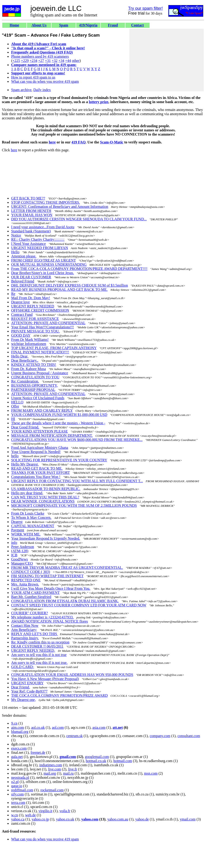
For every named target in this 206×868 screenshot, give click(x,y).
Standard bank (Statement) (31, 231)
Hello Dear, (20, 356)
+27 (41, 61)
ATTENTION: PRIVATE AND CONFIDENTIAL (48, 323)
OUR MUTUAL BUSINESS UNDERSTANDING (49, 265)
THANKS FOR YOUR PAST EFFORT (40, 473)
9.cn (14, 723)
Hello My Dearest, (25, 464)
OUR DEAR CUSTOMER (31, 277)
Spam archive (21, 90)
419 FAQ (79, 142)
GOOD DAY (21, 335)
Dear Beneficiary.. (25, 360)
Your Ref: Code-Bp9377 (29, 691)
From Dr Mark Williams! (30, 340)
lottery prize (99, 102)
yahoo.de (142, 819)
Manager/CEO (22, 563)
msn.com (151, 773)
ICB (14, 555)
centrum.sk (74, 736)
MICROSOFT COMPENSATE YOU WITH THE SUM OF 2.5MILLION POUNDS (74, 505)
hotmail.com (123, 761)
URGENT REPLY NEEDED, (33, 651)
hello (15, 456)
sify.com (18, 794)
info (14, 543)
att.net (118, 727)
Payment (18, 530)
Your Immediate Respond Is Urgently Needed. (46, 538)
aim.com (18, 727)
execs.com (19, 748)
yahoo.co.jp (40, 819)
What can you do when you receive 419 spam (45, 81)
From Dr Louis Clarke (28, 513)
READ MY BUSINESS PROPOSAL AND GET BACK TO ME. (59, 290)
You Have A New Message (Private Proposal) (45, 679)
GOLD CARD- (23, 667)
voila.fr (65, 811)
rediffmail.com (22, 790)
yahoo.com (90, 819)
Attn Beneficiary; (24, 630)
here (52, 142)
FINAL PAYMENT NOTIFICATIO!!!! (40, 352)
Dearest (17, 522)
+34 (61, 61)
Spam (64, 25)
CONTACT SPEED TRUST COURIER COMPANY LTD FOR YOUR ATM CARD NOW (79, 605)
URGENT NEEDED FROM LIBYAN (40, 248)
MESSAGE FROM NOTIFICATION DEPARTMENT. (52, 436)
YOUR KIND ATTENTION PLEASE (39, 431)
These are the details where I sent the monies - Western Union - (58, 423)
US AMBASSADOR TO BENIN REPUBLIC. (46, 489)
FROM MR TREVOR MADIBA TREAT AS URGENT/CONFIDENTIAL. (67, 568)
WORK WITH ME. (26, 534)
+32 (54, 61)
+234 (33, 61)
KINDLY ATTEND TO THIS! (34, 365)
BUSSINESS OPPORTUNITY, (34, 385)
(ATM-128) (20, 551)
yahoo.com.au (118, 819)
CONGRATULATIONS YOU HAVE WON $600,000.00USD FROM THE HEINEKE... (77, 440)
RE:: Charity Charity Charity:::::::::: (38, 239)
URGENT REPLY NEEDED (33, 306)
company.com (160, 736)
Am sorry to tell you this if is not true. (39, 663)
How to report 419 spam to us (33, 77)
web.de (30, 815)
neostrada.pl (20, 778)
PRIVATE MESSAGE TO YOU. (35, 331)
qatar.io (17, 786)
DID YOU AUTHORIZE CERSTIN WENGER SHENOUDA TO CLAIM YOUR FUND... (79, 219)
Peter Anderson (23, 547)
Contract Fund (22, 315)
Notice (16, 235)
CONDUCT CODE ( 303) (31, 572)
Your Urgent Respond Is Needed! (36, 452)
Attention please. (24, 256)
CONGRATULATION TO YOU (35, 377)
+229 (25, 61)
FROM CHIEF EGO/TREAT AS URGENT (44, 260)
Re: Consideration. (25, 381)
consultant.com (189, 736)
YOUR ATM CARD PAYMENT (35, 593)
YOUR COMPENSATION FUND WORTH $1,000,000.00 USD (59, 415)
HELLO (17, 402)
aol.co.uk (38, 727)
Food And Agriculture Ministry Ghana (40, 448)
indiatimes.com (51, 765)
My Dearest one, (23, 700)
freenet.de (38, 752)
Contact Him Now (25, 626)
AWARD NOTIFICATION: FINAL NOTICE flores (50, 621)
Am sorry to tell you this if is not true (39, 655)
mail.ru (69, 773)
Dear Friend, (21, 687)
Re (13, 294)
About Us (39, 25)
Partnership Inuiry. (25, 638)
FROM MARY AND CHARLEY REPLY (42, 410)
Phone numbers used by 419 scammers (40, 56)
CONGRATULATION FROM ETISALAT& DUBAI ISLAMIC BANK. (65, 601)
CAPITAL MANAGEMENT (33, 526)
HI (13, 419)
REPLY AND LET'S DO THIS (35, 634)
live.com (55, 769)
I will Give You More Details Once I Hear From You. (51, 588)
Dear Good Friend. (25, 427)
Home (15, 25)
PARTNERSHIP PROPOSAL (33, 390)
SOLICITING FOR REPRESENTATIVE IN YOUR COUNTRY (59, 460)
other (76, 61)
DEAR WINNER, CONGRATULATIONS (43, 501)
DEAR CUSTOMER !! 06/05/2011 (37, 646)
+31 (48, 61)
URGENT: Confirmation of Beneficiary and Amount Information (60, 207)
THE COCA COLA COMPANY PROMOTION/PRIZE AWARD (59, 695)
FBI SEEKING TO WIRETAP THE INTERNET (47, 576)
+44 (68, 61)
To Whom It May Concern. (31, 518)
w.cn (15, 815)
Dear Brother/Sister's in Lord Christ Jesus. (43, 273)
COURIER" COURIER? (29, 613)
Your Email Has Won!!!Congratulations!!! (43, 327)
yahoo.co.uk (65, 819)
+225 (16, 61)
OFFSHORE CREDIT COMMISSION (40, 310)
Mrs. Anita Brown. (25, 584)
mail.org (50, 773)
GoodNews (20, 559)
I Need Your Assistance (28, 244)
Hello (15, 252)
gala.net (17, 757)
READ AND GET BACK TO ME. (37, 468)
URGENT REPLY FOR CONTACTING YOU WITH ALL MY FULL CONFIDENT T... (77, 481)
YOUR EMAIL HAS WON (32, 215)
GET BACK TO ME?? (28, 198)
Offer (15, 406)
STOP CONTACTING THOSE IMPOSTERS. (46, 202)
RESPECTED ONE (26, 580)
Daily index (42, 90)
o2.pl (15, 782)
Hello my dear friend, (27, 493)
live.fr (73, 769)
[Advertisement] (167, 60)
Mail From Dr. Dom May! (31, 298)
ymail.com (188, 819)
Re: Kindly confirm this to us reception (40, 642)
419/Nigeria (88, 25)
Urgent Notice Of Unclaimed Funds (38, 398)
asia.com (99, 727)
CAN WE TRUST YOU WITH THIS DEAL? (45, 497)
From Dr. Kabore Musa (28, 369)
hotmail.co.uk (96, 761)
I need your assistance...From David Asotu (43, 227)
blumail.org (20, 732)
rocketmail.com (52, 790)
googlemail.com (97, 757)
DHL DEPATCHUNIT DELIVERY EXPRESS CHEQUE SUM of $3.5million (70, 285)
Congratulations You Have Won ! (36, 477)
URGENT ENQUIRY (27, 683)
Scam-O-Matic (112, 142)
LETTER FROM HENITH (31, 211)
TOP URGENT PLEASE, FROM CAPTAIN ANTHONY (54, 348)
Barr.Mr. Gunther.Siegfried (31, 597)
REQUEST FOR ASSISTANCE (35, 319)
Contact (137, 25)
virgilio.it (46, 811)
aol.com (58, 727)
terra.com (18, 803)
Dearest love (20, 302)
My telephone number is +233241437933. (42, 617)
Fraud (113, 25)
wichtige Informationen (29, 344)
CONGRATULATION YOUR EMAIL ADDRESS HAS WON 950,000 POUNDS (72, 675)
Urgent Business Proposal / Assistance (40, 373)
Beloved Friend (23, 281)
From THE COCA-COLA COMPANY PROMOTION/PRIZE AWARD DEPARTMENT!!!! (79, 269)
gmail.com (68, 757)
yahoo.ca (18, 819)
